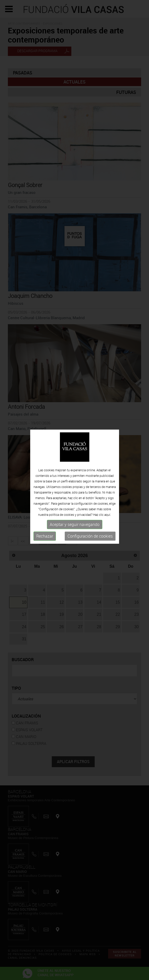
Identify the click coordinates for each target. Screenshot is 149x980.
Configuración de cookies (90, 513)
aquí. (108, 491)
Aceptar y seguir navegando (75, 501)
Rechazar (45, 513)
